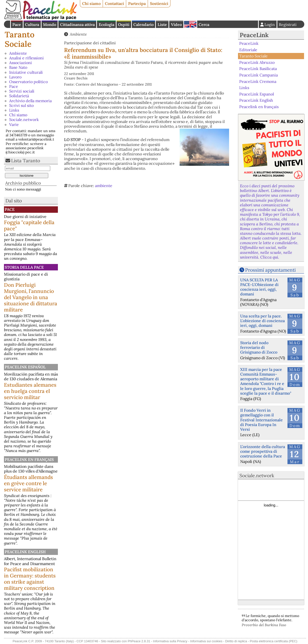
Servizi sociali (22, 91)
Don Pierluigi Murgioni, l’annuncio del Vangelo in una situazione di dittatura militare (31, 297)
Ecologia (107, 24)
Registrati (288, 24)
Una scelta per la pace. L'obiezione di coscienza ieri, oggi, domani (262, 321)
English (190, 24)
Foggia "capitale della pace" (29, 225)
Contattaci (114, 3)
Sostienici (159, 3)
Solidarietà (19, 96)
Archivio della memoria (30, 101)
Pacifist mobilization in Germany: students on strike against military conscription (30, 579)
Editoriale (248, 50)
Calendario (143, 24)
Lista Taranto (26, 161)
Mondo (50, 24)
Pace (17, 24)
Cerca (204, 24)
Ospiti (124, 24)
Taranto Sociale (20, 39)
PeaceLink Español (25, 367)
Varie (14, 124)
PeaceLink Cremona (258, 81)
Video (176, 24)
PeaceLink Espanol (257, 94)
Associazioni (21, 63)
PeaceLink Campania (259, 75)
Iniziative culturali (26, 72)
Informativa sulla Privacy (170, 641)
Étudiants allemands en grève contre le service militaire (28, 483)
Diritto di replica (236, 641)
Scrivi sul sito (21, 105)
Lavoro (15, 77)
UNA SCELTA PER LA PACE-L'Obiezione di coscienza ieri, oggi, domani (259, 287)
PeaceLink (254, 35)
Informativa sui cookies (206, 641)
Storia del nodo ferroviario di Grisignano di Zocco (259, 347)
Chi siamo (91, 3)
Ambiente (18, 53)
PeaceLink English (25, 552)
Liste (162, 24)
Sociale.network (24, 119)
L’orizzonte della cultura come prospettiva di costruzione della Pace (263, 451)
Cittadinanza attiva (77, 24)
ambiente (104, 186)
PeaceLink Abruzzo (257, 62)
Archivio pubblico (23, 183)
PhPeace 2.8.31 (139, 641)
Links (14, 110)
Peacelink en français (29, 459)
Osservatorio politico (28, 82)
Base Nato (18, 67)
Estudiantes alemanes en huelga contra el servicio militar (30, 391)
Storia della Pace (24, 267)
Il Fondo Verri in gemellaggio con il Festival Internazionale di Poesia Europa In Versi (261, 420)
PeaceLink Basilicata (258, 69)
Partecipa (137, 3)
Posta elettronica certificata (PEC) (274, 641)
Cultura (32, 24)
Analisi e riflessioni (26, 58)
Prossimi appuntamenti (270, 270)
